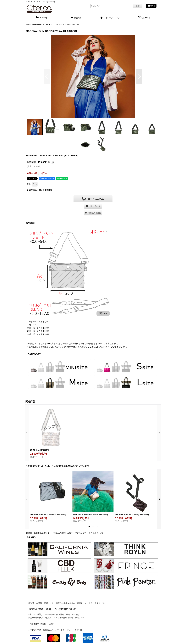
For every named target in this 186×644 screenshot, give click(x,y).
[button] (47, 76)
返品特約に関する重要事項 (40, 190)
